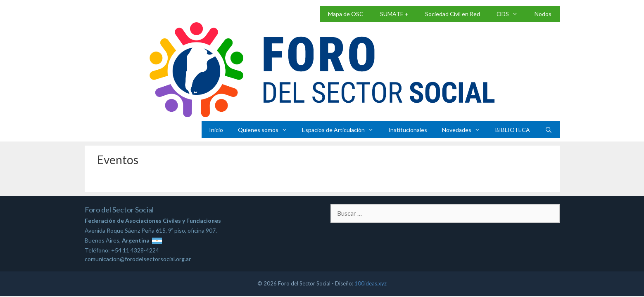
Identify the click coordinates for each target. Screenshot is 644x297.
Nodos (543, 14)
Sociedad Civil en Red (453, 14)
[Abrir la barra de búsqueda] (549, 130)
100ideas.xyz (371, 283)
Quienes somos (266, 130)
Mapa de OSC (346, 14)
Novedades (465, 130)
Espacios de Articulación (341, 130)
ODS (511, 14)
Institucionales (408, 130)
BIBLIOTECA (513, 130)
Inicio (216, 130)
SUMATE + (394, 14)
